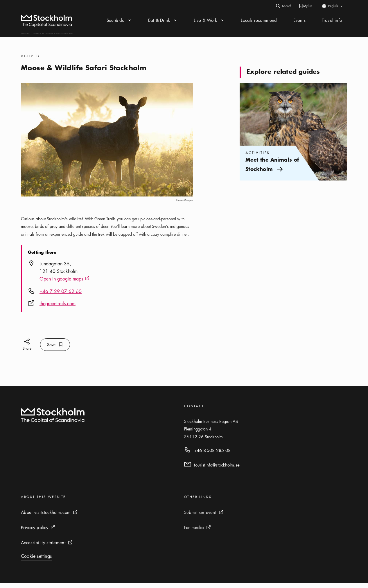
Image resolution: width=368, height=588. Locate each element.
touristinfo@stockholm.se (217, 470)
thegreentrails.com (58, 309)
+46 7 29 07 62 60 (61, 296)
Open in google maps (64, 284)
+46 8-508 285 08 (212, 455)
